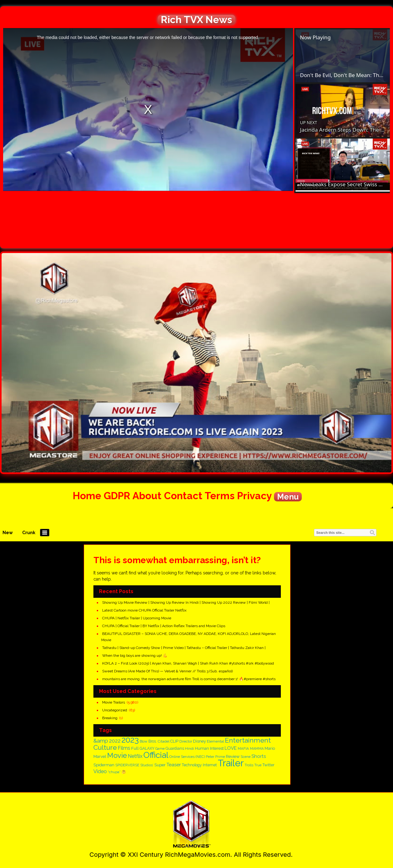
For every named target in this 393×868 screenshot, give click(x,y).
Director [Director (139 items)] (186, 741)
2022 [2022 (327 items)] (115, 741)
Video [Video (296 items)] (100, 771)
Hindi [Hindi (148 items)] (189, 749)
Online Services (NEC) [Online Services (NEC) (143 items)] (187, 757)
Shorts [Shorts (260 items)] (259, 756)
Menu (288, 497)
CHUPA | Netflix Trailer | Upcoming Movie (137, 618)
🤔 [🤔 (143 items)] (124, 772)
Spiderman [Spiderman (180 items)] (104, 765)
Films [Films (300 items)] (124, 748)
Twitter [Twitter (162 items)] (268, 765)
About (147, 496)
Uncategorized (115, 710)
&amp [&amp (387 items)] (101, 741)
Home (87, 496)
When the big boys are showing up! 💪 (135, 656)
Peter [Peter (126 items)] (210, 757)
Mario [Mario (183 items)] (270, 748)
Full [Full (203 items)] (135, 748)
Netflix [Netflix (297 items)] (135, 756)
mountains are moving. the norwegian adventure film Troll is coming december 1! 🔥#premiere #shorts (189, 679)
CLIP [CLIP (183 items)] (174, 741)
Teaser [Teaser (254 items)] (174, 765)
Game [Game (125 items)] (160, 749)
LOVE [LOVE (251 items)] (231, 748)
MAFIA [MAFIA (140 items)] (243, 749)
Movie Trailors (114, 702)
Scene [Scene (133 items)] (246, 757)
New (8, 533)
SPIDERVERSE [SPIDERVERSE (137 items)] (127, 765)
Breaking (110, 718)
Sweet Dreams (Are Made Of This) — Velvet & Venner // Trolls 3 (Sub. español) (167, 671)
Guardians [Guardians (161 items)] (175, 749)
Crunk (29, 533)
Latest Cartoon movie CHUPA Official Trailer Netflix (144, 610)
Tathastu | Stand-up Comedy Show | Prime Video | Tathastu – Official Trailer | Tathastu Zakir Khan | (184, 648)
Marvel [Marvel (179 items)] (100, 756)
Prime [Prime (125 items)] (220, 757)
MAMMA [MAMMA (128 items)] (257, 749)
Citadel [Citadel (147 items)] (164, 741)
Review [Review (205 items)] (233, 756)
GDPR (117, 496)
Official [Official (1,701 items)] (156, 755)
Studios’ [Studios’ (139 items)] (147, 765)
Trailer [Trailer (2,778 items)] (231, 763)
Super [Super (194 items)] (160, 765)
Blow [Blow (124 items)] (144, 741)
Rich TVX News (196, 20)
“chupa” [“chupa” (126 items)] (114, 772)
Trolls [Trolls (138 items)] (249, 765)
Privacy (254, 496)
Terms (220, 496)
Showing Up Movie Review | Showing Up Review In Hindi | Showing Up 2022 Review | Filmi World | (186, 602)
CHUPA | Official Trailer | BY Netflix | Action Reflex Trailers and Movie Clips (164, 626)
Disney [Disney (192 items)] (199, 741)
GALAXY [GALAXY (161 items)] (147, 749)
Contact (183, 496)
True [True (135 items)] (258, 765)
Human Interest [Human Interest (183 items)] (209, 748)
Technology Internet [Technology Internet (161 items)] (199, 765)
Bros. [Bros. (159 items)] (153, 741)
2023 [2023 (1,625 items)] (130, 740)
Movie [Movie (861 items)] (117, 755)
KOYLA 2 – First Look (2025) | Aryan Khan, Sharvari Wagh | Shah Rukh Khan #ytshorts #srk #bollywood (188, 663)
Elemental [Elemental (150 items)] (215, 741)
